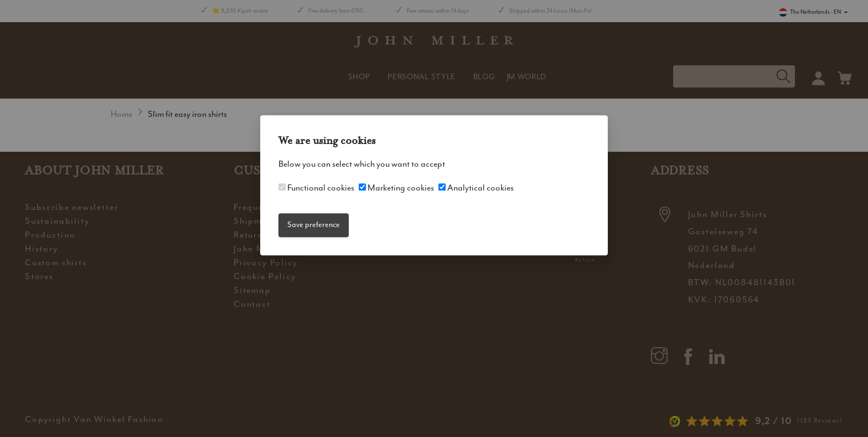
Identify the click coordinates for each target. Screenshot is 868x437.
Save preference (314, 225)
